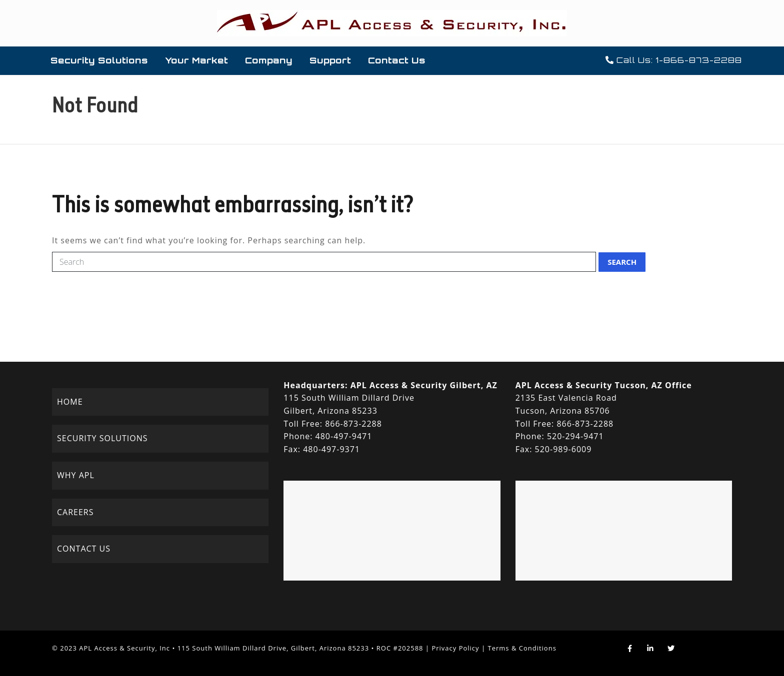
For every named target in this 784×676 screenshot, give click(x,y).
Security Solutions (99, 60)
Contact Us (397, 60)
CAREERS (75, 512)
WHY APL (76, 475)
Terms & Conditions (522, 648)
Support (330, 60)
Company (269, 60)
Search (622, 262)
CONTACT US (84, 549)
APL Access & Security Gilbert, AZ (424, 385)
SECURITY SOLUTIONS (102, 438)
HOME (70, 402)
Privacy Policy (455, 648)
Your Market (196, 60)
